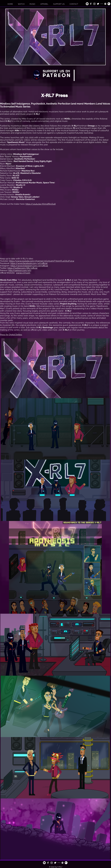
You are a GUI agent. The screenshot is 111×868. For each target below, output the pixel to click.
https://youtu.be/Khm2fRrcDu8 (41, 204)
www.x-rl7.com (23, 273)
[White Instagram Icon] (94, 4)
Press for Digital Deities (11, 335)
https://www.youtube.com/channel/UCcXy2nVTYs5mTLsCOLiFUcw (42, 261)
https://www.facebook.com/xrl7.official (29, 263)
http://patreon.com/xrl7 (20, 270)
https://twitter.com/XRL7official (22, 268)
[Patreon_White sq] (102, 4)
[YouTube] (87, 4)
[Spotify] (105, 4)
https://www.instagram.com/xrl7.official (29, 266)
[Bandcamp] (109, 4)
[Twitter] (98, 4)
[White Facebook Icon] (91, 4)
